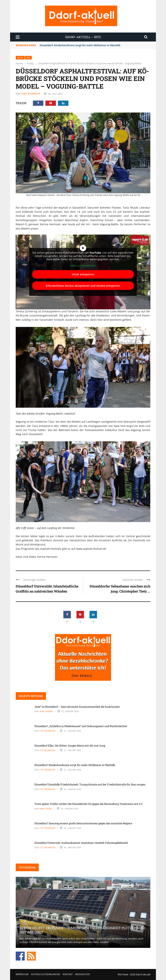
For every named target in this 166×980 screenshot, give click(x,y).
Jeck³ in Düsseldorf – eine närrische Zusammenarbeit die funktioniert (77, 707)
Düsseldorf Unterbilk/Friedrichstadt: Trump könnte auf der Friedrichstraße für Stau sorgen (90, 784)
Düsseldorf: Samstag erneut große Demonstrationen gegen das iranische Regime (83, 823)
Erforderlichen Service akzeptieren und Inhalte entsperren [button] (83, 286)
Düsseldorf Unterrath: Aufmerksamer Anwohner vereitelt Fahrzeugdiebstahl (81, 843)
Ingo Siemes (46, 711)
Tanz (28, 58)
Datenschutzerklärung (46, 974)
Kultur (20, 58)
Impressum (22, 974)
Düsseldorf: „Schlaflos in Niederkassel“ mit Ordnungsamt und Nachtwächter (81, 726)
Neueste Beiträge (31, 696)
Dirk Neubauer (31, 94)
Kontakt (68, 974)
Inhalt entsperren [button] (83, 274)
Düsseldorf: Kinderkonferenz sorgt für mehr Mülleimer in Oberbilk (80, 45)
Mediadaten (82, 974)
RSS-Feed (123, 974)
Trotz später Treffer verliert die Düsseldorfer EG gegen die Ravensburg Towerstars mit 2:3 (88, 804)
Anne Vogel (46, 809)
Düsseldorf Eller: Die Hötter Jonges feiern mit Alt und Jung (70, 746)
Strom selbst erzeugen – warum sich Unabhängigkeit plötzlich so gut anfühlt (82, 930)
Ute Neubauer (47, 731)
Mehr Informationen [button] (83, 265)
